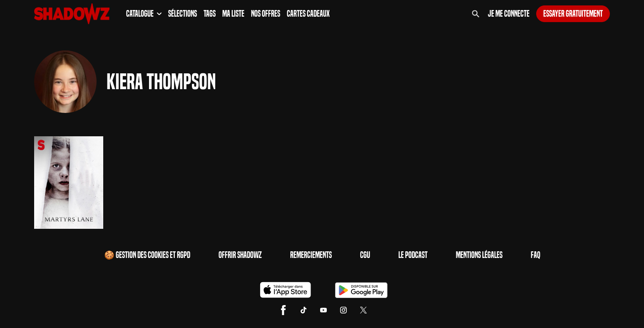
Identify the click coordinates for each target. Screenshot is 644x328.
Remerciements (311, 255)
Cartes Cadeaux (308, 14)
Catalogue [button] (144, 14)
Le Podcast (413, 255)
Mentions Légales (479, 255)
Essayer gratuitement (573, 14)
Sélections (183, 14)
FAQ (536, 255)
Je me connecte (509, 14)
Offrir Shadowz (240, 255)
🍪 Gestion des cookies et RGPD (147, 255)
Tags (210, 14)
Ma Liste (233, 14)
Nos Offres (266, 14)
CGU (365, 255)
